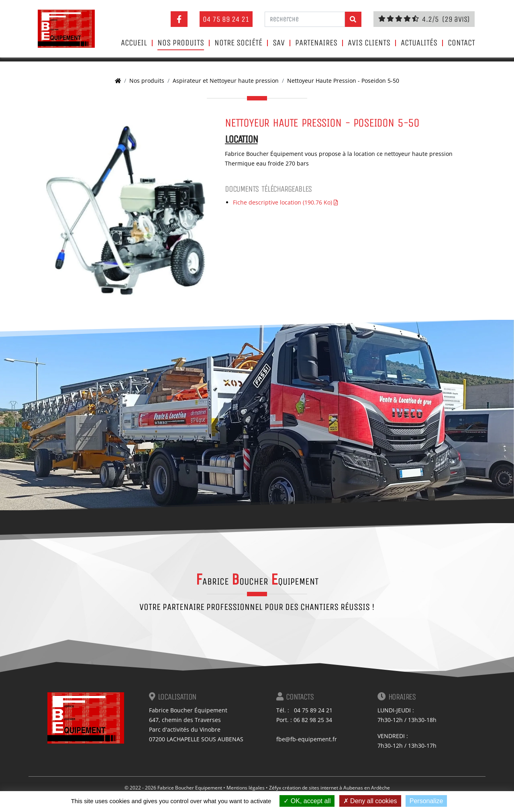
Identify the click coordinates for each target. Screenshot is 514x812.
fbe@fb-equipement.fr (307, 739)
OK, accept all (307, 801)
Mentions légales (246, 788)
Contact (461, 43)
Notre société (238, 43)
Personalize (426, 801)
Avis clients (369, 43)
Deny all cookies (370, 801)
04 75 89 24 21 (226, 19)
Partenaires (316, 43)
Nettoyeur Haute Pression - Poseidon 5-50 (343, 81)
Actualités (419, 43)
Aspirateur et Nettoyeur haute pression (226, 81)
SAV (279, 43)
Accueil (134, 43)
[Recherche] (305, 19)
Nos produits (181, 43)
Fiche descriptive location (285, 202)
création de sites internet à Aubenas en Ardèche (336, 788)
